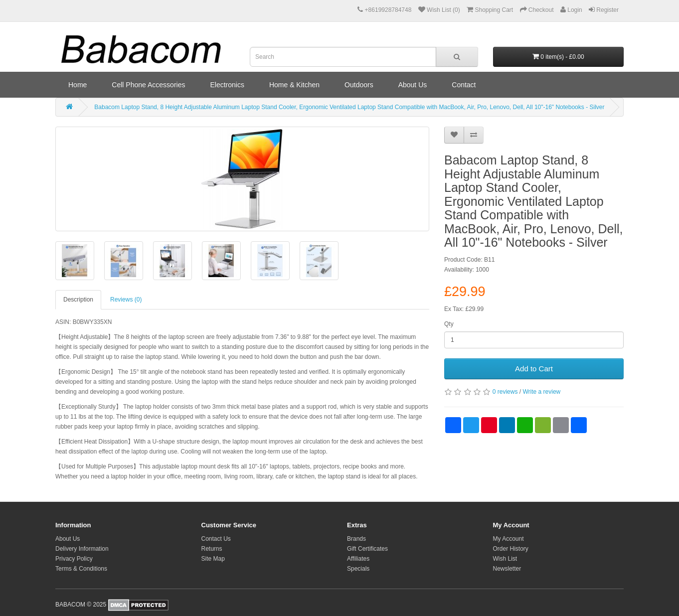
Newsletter (507, 569)
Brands (356, 539)
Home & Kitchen (294, 85)
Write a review (541, 392)
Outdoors (359, 85)
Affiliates (358, 559)
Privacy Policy (74, 559)
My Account (509, 539)
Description (78, 300)
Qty (449, 324)
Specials (358, 569)
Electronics (227, 85)
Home (78, 85)
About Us (413, 85)
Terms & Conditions (81, 569)
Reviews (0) (126, 300)
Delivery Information (82, 549)
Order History (511, 549)
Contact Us (216, 539)
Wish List (505, 559)
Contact (464, 85)
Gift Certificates (367, 549)
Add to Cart (534, 369)
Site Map (213, 559)
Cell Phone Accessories (148, 85)
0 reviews (505, 392)
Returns (212, 549)
